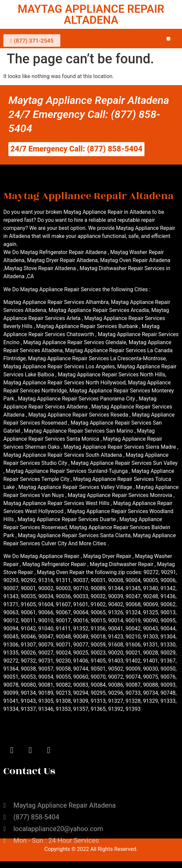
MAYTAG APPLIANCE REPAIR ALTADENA (91, 14)
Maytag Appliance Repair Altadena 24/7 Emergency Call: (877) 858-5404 (89, 114)
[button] (168, 39)
